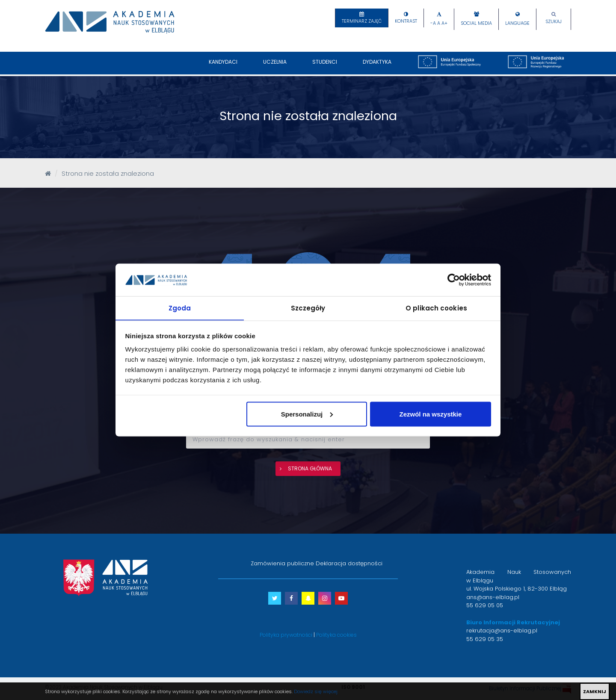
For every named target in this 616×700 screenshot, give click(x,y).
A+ (444, 23)
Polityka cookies (336, 635)
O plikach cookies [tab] (436, 308)
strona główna (310, 468)
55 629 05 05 (485, 605)
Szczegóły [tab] (308, 308)
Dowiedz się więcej (316, 691)
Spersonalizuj (307, 414)
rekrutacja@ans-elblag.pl (502, 631)
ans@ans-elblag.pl (493, 597)
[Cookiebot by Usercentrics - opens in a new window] (454, 280)
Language (517, 23)
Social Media (476, 23)
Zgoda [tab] (180, 308)
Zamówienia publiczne (282, 563)
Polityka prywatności (286, 635)
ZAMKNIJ (595, 691)
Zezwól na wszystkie (430, 414)
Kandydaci (223, 66)
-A (433, 23)
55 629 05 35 (485, 639)
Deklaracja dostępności (349, 563)
